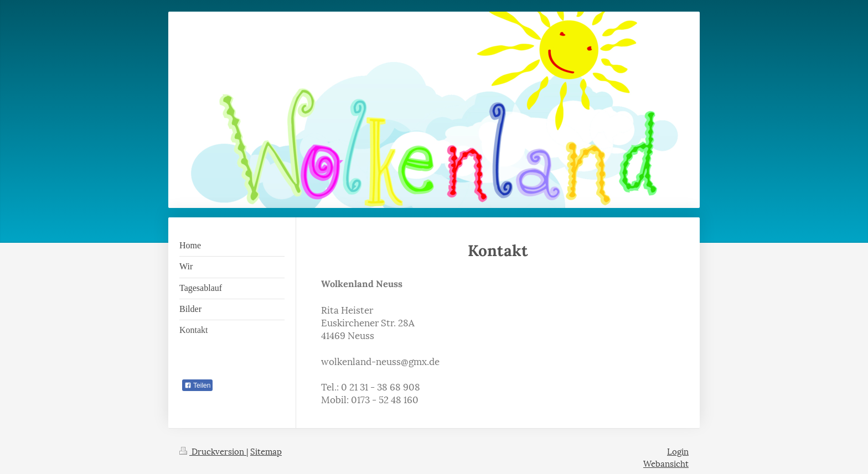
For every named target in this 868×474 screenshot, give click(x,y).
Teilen (197, 386)
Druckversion (213, 451)
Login (678, 451)
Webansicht (666, 463)
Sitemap (266, 451)
